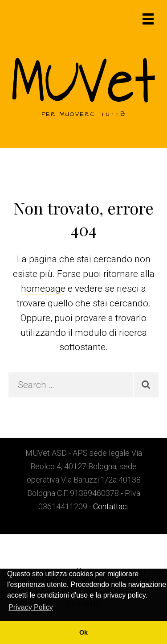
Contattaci (111, 506)
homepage (43, 289)
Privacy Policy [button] (31, 607)
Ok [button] (83, 632)
